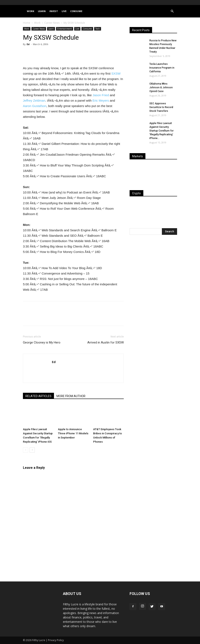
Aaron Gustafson (35, 106)
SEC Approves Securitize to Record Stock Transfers (161, 107)
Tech (98, 29)
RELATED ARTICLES (38, 396)
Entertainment (65, 29)
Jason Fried (101, 95)
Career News (52, 23)
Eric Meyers (101, 100)
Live (64, 11)
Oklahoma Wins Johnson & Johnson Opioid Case (161, 87)
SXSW (116, 73)
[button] (172, 11)
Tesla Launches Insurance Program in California (162, 68)
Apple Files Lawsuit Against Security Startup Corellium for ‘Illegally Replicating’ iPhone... (161, 131)
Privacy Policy (56, 640)
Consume (76, 11)
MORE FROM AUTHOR (71, 396)
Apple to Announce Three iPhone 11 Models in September (73, 433)
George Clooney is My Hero (42, 342)
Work (31, 11)
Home (27, 23)
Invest (54, 11)
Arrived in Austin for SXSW (106, 342)
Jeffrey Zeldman (34, 100)
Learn (42, 11)
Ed (28, 44)
